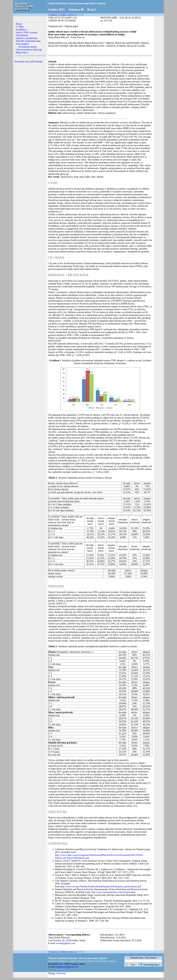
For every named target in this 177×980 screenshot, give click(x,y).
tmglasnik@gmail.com (68, 967)
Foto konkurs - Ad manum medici (26, 45)
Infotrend (61, 973)
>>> (79, 15)
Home (19, 24)
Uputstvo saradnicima (27, 38)
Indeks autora (67, 15)
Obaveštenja (22, 35)
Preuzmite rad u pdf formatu (29, 61)
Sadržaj (53, 15)
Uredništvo (21, 30)
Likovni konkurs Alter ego (29, 50)
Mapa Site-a (22, 52)
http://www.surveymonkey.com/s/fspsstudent (114, 892)
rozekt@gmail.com (66, 943)
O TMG (20, 27)
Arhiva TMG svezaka (27, 32)
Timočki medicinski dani (28, 41)
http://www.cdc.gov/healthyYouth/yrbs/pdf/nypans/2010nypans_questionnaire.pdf (101, 886)
